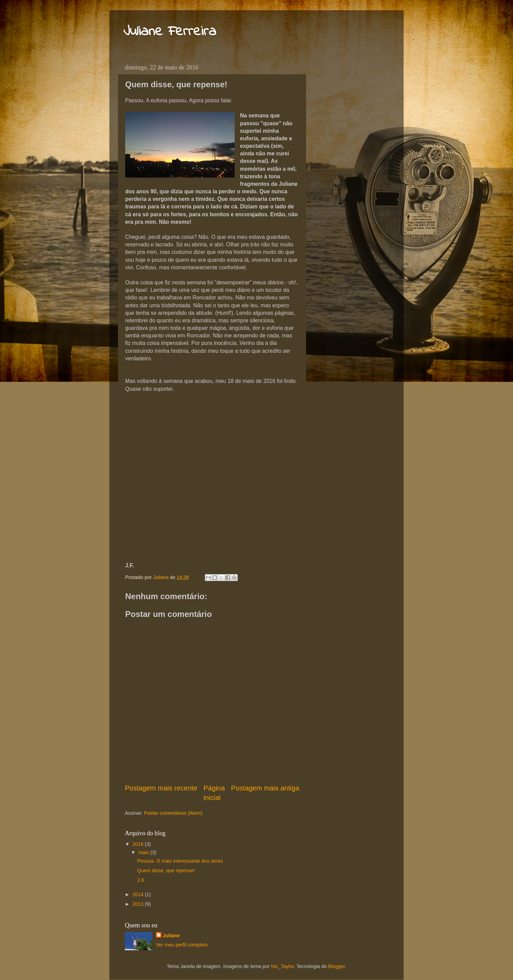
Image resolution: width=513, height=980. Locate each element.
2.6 (141, 880)
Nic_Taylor (282, 966)
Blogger (336, 966)
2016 (139, 844)
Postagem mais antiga (265, 788)
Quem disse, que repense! (166, 871)
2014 (139, 894)
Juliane (171, 936)
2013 (139, 904)
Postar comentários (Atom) (173, 813)
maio (144, 852)
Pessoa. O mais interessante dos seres (180, 861)
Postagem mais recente (161, 788)
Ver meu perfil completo (182, 945)
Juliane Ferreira (170, 32)
